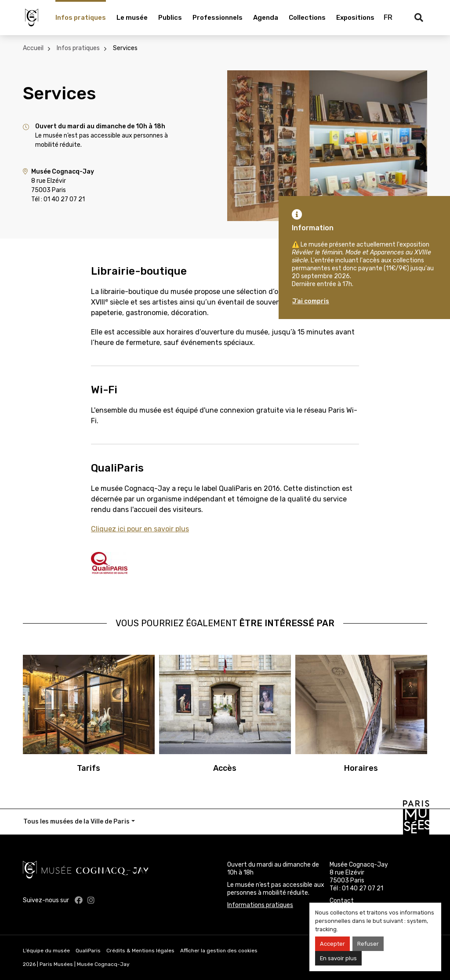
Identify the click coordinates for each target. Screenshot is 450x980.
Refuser (368, 944)
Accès (225, 768)
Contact (342, 901)
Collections (307, 18)
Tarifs (89, 768)
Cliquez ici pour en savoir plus (140, 529)
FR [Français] (388, 17)
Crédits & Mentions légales (140, 951)
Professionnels (218, 18)
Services (125, 48)
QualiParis (88, 951)
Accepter (332, 944)
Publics (170, 18)
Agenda (266, 18)
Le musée (132, 18)
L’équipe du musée (46, 951)
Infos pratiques (81, 18)
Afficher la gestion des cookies (219, 951)
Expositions (355, 18)
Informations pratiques (260, 905)
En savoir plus (338, 958)
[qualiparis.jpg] (109, 562)
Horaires (361, 768)
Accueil (33, 48)
